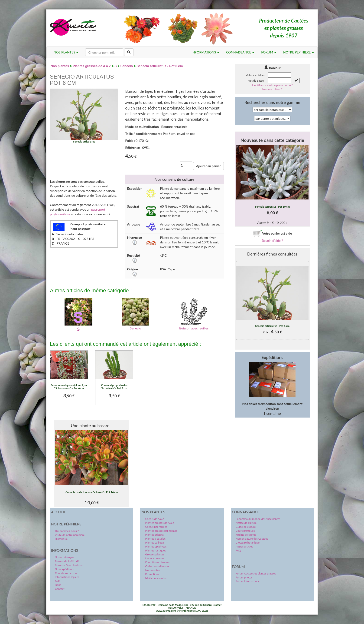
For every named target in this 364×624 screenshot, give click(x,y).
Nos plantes (60, 66)
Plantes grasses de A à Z (92, 66)
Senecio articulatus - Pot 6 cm (160, 66)
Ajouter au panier (208, 166)
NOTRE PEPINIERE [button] (299, 52)
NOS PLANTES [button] (66, 52)
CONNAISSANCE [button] (240, 52)
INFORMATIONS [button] (205, 52)
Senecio (127, 66)
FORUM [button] (269, 52)
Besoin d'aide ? (272, 241)
